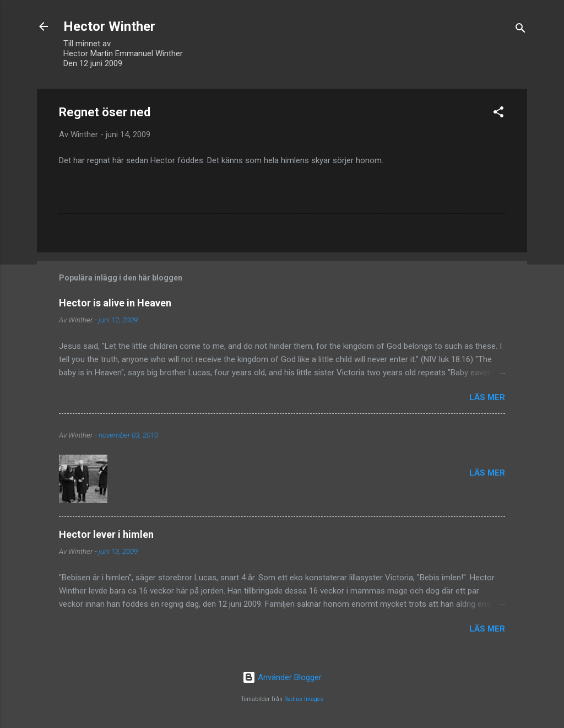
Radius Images (304, 699)
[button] (498, 114)
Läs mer (487, 397)
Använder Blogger (282, 677)
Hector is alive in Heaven (115, 303)
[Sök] (520, 30)
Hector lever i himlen (106, 534)
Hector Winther (109, 26)
